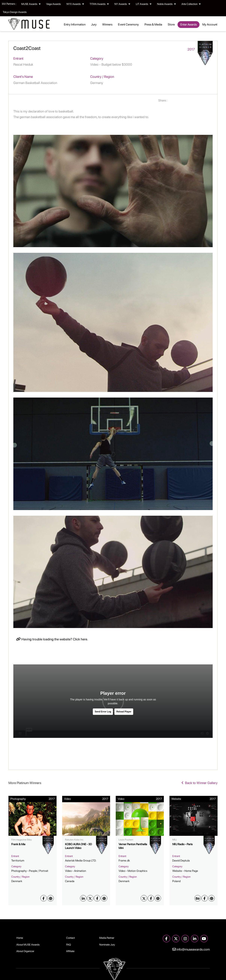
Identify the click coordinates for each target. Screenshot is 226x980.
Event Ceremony (128, 24)
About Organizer (25, 951)
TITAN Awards (99, 4)
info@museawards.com (191, 949)
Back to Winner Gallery (200, 783)
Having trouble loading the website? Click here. (52, 639)
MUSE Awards (31, 4)
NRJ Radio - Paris (182, 844)
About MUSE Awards (28, 945)
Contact (70, 938)
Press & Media (153, 24)
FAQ (68, 945)
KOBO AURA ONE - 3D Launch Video (78, 846)
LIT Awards (144, 4)
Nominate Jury (107, 945)
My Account (210, 24)
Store (171, 24)
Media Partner (107, 938)
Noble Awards (166, 4)
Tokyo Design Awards (15, 12)
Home (20, 938)
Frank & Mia (18, 844)
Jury (94, 24)
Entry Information (75, 24)
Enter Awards (189, 24)
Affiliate (70, 951)
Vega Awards (54, 4)
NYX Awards (75, 4)
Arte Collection (191, 4)
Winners (107, 24)
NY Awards (122, 4)
